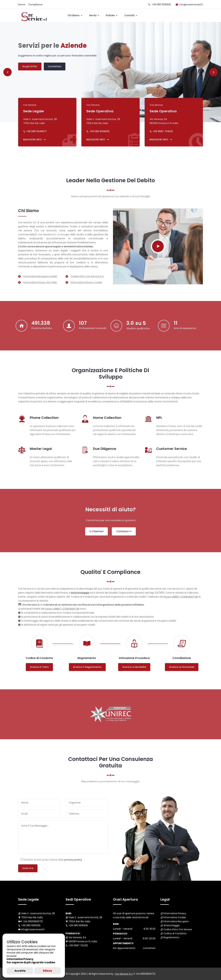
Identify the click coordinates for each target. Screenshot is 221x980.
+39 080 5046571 (36, 131)
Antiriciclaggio (172, 925)
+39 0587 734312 (163, 131)
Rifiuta (47, 971)
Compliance (35, 5)
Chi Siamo (75, 15)
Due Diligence (105, 449)
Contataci (124, 531)
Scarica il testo (39, 667)
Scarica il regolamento (87, 667)
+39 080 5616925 (161, 5)
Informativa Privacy (175, 913)
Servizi (94, 15)
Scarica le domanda (182, 667)
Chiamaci (97, 531)
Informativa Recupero (176, 921)
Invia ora (28, 868)
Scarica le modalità (134, 667)
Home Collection (107, 418)
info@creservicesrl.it (191, 5)
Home (22, 5)
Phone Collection (44, 418)
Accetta (20, 971)
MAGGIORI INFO (34, 139)
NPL (159, 418)
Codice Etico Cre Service (178, 929)
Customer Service (172, 449)
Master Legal (41, 449)
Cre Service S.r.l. (124, 974)
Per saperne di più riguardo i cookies (31, 962)
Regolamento (171, 937)
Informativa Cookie (175, 917)
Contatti (131, 15)
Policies (112, 15)
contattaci (149, 948)
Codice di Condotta (175, 933)
